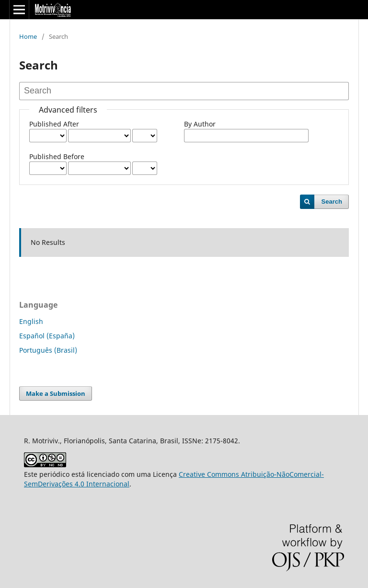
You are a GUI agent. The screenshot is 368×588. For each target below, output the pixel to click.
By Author (200, 124)
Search (332, 202)
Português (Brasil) (48, 350)
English (31, 321)
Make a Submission (56, 393)
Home (28, 36)
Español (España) (47, 336)
